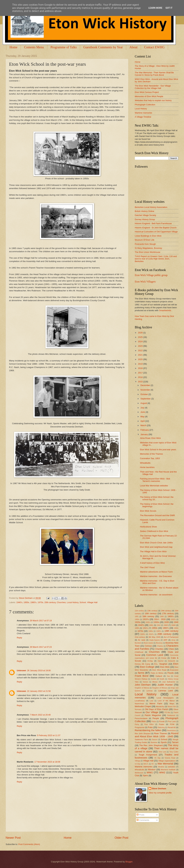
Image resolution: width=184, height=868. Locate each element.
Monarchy (160, 706)
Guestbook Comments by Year (103, 47)
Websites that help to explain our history (153, 100)
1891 (137, 617)
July (143, 408)
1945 (137, 628)
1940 (176, 622)
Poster (161, 724)
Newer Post (13, 838)
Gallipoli (159, 676)
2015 (141, 382)
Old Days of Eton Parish (156, 709)
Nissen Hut (172, 707)
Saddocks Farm (141, 739)
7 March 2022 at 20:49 (40, 715)
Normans (138, 709)
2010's (151, 634)
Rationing (161, 727)
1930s (156, 622)
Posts (140, 815)
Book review (148, 643)
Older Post (121, 838)
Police (154, 722)
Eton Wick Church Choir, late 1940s (156, 543)
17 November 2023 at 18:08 (47, 762)
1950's (145, 628)
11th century (139, 611)
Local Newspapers (165, 698)
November (146, 390)
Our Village (152, 712)
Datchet (161, 661)
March (144, 425)
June (143, 412)
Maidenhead (139, 704)
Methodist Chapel (143, 706)
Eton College (147, 667)
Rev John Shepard (143, 734)
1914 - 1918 (160, 619)
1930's (148, 622)
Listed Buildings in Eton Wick (148, 236)
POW (172, 724)
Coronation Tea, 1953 (150, 458)
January (144, 434)
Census (148, 646)
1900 (162, 617)
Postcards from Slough (145, 244)
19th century (171, 631)
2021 (141, 355)
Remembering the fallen (148, 730)
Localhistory (140, 701)
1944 (173, 625)
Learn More (155, 8)
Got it (169, 8)
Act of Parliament (171, 637)
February (145, 430)
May (143, 417)
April (143, 421)
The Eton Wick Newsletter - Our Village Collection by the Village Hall (153, 87)
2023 (141, 346)
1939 (166, 622)
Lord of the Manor (166, 701)
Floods (171, 673)
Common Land (155, 655)
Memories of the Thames (151, 454)
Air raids (142, 640)
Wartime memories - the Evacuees (156, 576)
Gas (168, 676)
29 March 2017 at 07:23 (41, 647)
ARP (165, 640)
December (146, 385)
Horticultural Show (148, 527)
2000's (143, 634)
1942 (159, 625)
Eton (176, 664)
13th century (152, 611)
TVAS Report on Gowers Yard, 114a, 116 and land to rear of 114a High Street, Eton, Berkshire (156, 259)
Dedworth (172, 661)
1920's (173, 619)
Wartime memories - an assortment (156, 595)
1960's (33, 602)
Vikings (137, 761)
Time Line (162, 752)
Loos (151, 701)
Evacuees (174, 670)
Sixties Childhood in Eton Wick (154, 531)
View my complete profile (160, 793)
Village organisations (167, 761)
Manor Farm (156, 703)
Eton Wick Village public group (151, 275)
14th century (166, 611)
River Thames (161, 733)
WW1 (150, 772)
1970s (40, 602)
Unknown (21, 670)
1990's (159, 631)
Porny (137, 724)
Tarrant (175, 742)
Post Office (149, 724)
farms (141, 673)
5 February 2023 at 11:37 (49, 735)
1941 (151, 625)
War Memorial (165, 764)
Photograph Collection (145, 105)
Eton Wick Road (159, 670)
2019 (141, 364)
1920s (138, 622)
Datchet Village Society (145, 215)
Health (162, 679)
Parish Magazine (153, 715)
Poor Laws (172, 722)
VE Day (157, 758)
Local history (73, 602)
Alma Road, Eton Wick (150, 438)
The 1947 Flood (147, 567)
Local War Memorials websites (154, 486)
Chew (171, 649)
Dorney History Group (145, 219)
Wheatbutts (145, 463)
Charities (159, 649)
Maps (172, 704)
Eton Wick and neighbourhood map (156, 547)
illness (155, 682)
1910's (146, 619)
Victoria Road (170, 758)
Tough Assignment (148, 755)
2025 (141, 337)
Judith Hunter (165, 685)
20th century (50, 602)
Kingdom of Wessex (160, 688)
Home (13, 47)
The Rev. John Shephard (151, 745)
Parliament (171, 715)
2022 (141, 351)
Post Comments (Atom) (29, 844)
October (144, 394)
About (133, 47)
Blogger (129, 862)
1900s (137, 619)
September (146, 399)
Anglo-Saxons (155, 640)
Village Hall (92, 602)
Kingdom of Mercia (142, 688)
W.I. (153, 764)
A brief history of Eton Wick (152, 563)
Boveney (159, 643)
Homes (146, 682)
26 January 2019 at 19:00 (39, 670)
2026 (141, 333)
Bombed (138, 643)
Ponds (162, 721)
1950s (26, 602)
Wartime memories (143, 113)
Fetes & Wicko (157, 673)
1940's (19, 602)
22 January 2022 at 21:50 (39, 691)
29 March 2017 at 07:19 (41, 621)
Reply (19, 638)
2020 (141, 359)
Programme (140, 727)
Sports (164, 742)
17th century (168, 613)
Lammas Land (165, 691)
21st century (140, 637)
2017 (141, 373)
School (83, 602)
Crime (164, 658)
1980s (151, 631)
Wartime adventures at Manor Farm (156, 572)
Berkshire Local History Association (151, 207)
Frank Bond (142, 676)
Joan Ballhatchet (169, 682)
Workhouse (139, 773)
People (156, 718)
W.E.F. (146, 764)
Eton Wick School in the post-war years (158, 450)
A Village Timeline (143, 117)
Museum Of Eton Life (145, 240)
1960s (176, 628)
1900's (171, 616)
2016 (141, 377)
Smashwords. (165, 310)
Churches (61, 602)
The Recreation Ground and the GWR (157, 515)
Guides (154, 679)
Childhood (139, 652)
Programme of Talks (64, 47)
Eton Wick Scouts (148, 511)
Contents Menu (34, 47)
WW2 (162, 772)
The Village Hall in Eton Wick (153, 551)
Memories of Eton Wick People (149, 96)
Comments (143, 820)
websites (171, 767)
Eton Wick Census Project (147, 92)
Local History (141, 109)
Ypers (145, 775)
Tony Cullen (174, 752)
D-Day (150, 661)
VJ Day (138, 764)
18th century (148, 616)
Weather (161, 767)
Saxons (155, 740)
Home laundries (147, 467)
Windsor (152, 770)
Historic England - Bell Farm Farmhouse (153, 223)
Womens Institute (168, 770)
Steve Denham (159, 789)
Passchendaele (141, 718)
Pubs (150, 727)
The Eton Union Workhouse (148, 252)
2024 (141, 341)
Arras (173, 640)
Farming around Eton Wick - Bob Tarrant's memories (155, 480)
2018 (141, 368)
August (144, 403)
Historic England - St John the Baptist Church (156, 228)
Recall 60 (172, 727)
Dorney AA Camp (142, 664)
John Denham (143, 685)
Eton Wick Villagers (145, 282)
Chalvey (160, 646)
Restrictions (172, 731)
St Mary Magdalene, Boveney (148, 248)
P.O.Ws (167, 713)
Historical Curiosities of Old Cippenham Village (156, 232)
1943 (166, 625)
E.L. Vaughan (161, 664)
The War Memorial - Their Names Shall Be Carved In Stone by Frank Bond (154, 74)
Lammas (149, 691)
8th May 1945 (154, 637)
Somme (154, 742)
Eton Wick (165, 667)
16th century (151, 613)
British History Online (144, 211)
